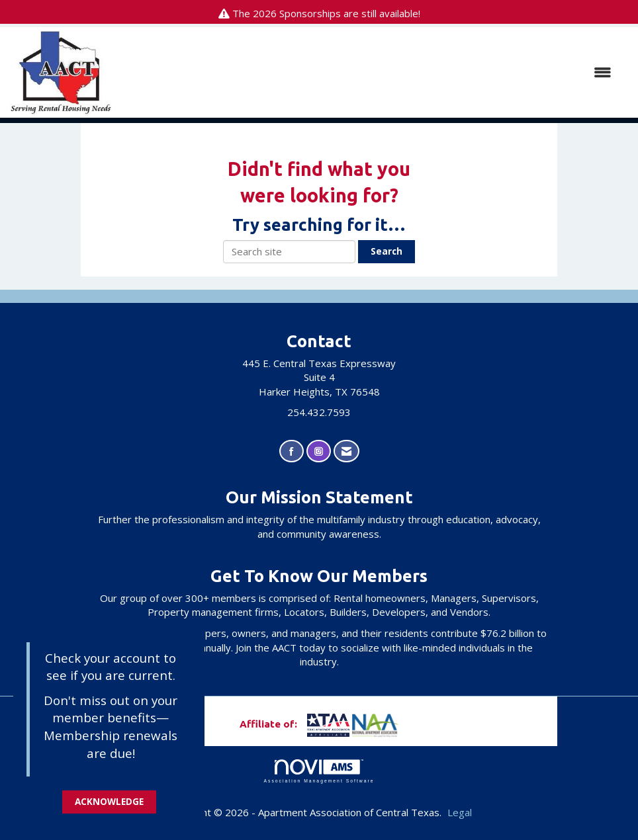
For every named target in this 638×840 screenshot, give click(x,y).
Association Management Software (319, 771)
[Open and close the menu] (368, 72)
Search (387, 251)
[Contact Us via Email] (346, 451)
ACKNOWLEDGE (109, 802)
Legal (460, 812)
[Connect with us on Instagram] (319, 451)
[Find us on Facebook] (292, 451)
